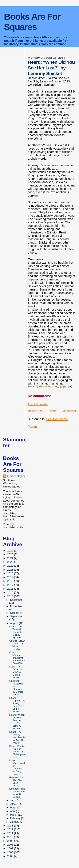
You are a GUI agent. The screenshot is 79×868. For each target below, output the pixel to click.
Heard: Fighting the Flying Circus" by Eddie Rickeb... (17, 705)
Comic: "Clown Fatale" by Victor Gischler (17, 645)
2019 (11, 577)
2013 (11, 826)
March (14, 815)
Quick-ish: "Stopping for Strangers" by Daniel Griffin (17, 688)
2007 (11, 848)
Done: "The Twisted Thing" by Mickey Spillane (16, 632)
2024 (11, 558)
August (15, 623)
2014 (11, 596)
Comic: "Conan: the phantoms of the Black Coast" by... (17, 658)
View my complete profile (13, 526)
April (13, 811)
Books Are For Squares (32, 22)
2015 (11, 592)
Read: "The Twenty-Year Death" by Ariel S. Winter (17, 737)
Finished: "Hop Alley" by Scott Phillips (17, 781)
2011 (11, 833)
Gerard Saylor (16, 476)
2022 (11, 566)
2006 (11, 852)
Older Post (69, 411)
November (16, 606)
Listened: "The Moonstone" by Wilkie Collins (17, 793)
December (16, 600)
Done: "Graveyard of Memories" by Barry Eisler (17, 767)
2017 (11, 585)
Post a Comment (38, 404)
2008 (11, 845)
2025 (11, 554)
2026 (11, 551)
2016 (11, 589)
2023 (11, 562)
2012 (11, 829)
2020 (11, 573)
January (15, 822)
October (15, 613)
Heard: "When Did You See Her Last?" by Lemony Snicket (17, 722)
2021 (11, 570)
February (16, 818)
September (16, 616)
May (13, 808)
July (13, 800)
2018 (11, 581)
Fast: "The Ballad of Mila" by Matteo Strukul (16, 672)
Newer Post (36, 411)
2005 (11, 856)
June (13, 804)
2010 (11, 837)
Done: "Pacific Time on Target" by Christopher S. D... (17, 751)
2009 (11, 841)
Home (53, 411)
